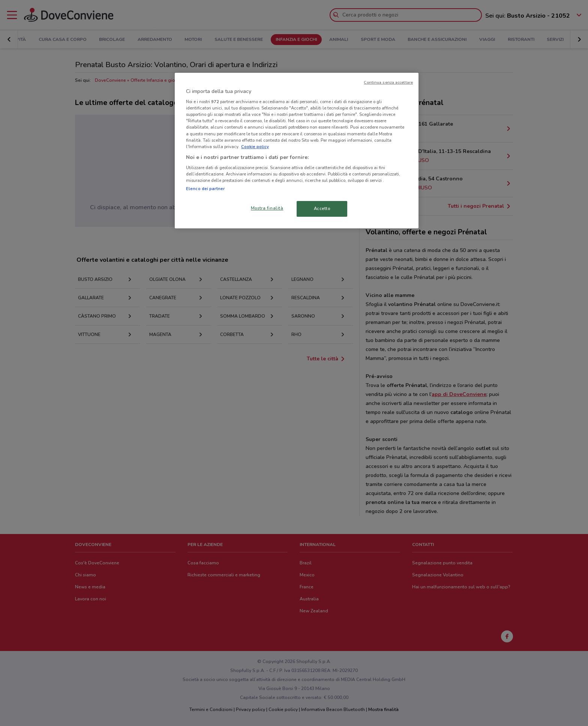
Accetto (322, 208)
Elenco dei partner (205, 189)
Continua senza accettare (388, 82)
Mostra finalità (267, 208)
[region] (297, 151)
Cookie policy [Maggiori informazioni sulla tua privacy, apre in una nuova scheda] (255, 147)
